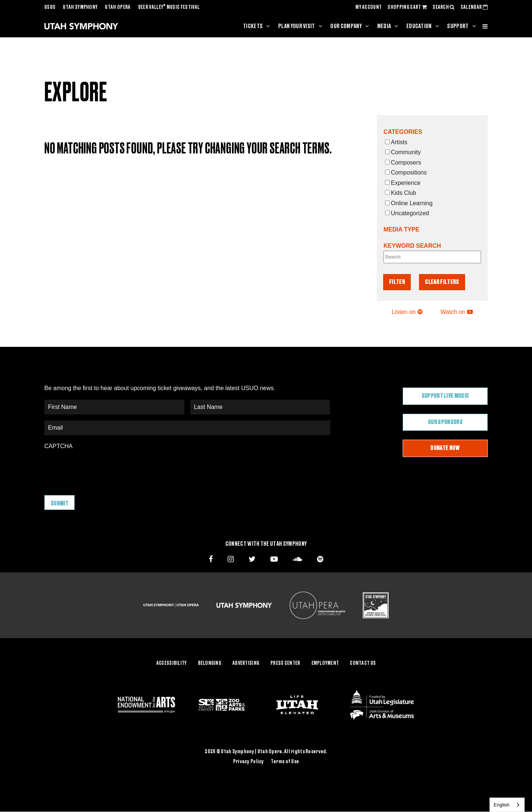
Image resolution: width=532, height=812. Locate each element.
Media (384, 26)
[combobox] (507, 805)
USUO (50, 7)
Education (419, 26)
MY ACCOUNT (369, 7)
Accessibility (172, 663)
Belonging (210, 663)
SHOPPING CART (407, 7)
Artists (396, 142)
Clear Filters (442, 282)
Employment (325, 663)
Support (458, 26)
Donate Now (445, 448)
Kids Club (400, 193)
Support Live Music (445, 396)
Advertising (246, 663)
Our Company (346, 26)
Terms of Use (285, 762)
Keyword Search (412, 246)
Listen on (407, 312)
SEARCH (444, 7)
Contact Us (363, 663)
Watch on (456, 312)
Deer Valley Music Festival (169, 7)
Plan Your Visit (297, 26)
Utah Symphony (80, 7)
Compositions (406, 172)
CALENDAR (474, 7)
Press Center (285, 663)
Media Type (401, 229)
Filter (397, 282)
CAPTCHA (58, 446)
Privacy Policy (249, 762)
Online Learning (409, 203)
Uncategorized (407, 213)
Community (403, 152)
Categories (403, 132)
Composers (403, 163)
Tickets (253, 26)
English (502, 805)
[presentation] (100, 469)
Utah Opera (118, 7)
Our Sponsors (445, 422)
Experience (403, 183)
